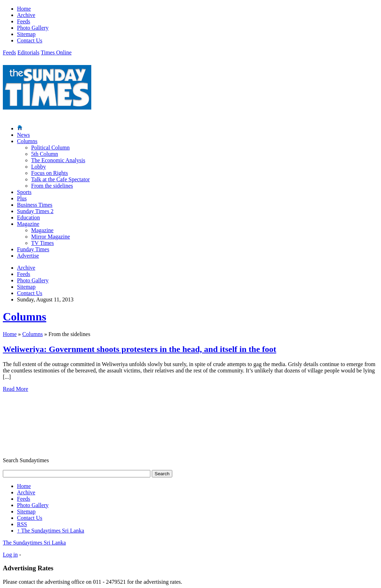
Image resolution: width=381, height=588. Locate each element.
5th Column (45, 154)
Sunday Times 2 (35, 211)
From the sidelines (52, 186)
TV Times (42, 243)
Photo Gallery (33, 28)
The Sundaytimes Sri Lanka (51, 531)
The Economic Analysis (58, 160)
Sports (24, 192)
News (23, 135)
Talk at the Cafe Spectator (60, 179)
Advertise (28, 256)
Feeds (24, 21)
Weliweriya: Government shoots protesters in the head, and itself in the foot (140, 349)
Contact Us (30, 40)
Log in (10, 555)
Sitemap (26, 34)
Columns (27, 141)
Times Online (56, 52)
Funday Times (33, 249)
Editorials (28, 52)
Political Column (50, 148)
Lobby (39, 167)
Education (28, 217)
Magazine (28, 224)
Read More (16, 389)
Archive (26, 15)
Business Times (35, 205)
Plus (22, 198)
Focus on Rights (50, 173)
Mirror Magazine (51, 237)
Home (24, 9)
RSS (22, 524)
